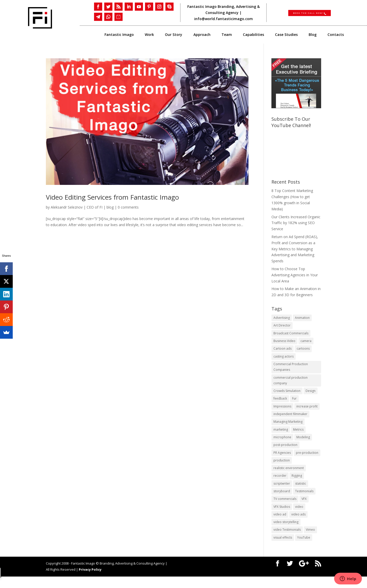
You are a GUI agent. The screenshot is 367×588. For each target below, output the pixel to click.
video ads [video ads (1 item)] (298, 524)
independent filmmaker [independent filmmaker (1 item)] (290, 419)
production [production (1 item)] (282, 468)
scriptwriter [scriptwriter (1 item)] (282, 492)
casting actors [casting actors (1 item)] (284, 358)
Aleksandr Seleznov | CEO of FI (77, 207)
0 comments (128, 207)
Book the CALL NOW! (307, 12)
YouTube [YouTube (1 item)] (304, 549)
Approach (202, 35)
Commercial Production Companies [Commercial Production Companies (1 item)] (291, 370)
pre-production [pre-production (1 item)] (307, 460)
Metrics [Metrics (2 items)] (298, 435)
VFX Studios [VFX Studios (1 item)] (282, 516)
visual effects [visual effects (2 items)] (283, 549)
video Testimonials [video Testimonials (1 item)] (287, 541)
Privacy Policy (90, 581)
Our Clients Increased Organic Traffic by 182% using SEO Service (296, 223)
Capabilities (253, 35)
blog (110, 207)
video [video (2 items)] (299, 516)
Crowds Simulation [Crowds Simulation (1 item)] (287, 395)
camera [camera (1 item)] (306, 342)
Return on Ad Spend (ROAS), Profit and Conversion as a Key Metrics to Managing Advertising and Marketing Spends (295, 249)
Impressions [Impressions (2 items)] (282, 411)
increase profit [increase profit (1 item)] (307, 411)
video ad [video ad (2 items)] (280, 524)
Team (227, 35)
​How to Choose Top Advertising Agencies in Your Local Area (295, 275)
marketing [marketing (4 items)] (281, 435)
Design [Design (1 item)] (311, 395)
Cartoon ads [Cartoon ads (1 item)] (283, 350)
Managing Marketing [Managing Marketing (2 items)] (288, 427)
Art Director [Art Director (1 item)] (282, 326)
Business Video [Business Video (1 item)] (284, 342)
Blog (313, 35)
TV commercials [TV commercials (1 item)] (285, 508)
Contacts (336, 35)
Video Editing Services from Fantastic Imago (112, 197)
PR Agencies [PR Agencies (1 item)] (282, 460)
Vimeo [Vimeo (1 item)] (310, 541)
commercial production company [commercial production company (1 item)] (291, 384)
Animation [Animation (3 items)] (302, 318)
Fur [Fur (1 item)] (294, 403)
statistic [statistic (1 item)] (301, 492)
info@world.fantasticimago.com (224, 19)
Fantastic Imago (119, 35)
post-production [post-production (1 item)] (285, 452)
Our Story (174, 35)
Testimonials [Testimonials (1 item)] (304, 500)
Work (149, 35)
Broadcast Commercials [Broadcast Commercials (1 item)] (291, 334)
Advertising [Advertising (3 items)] (282, 318)
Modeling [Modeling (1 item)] (303, 443)
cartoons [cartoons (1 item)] (303, 350)
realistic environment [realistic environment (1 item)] (289, 476)
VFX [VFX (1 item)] (304, 508)
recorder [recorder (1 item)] (280, 484)
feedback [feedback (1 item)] (280, 403)
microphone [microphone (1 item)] (282, 443)
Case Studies (286, 35)
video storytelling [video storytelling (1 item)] (286, 533)
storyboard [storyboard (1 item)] (282, 500)
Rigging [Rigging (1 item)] (297, 484)
